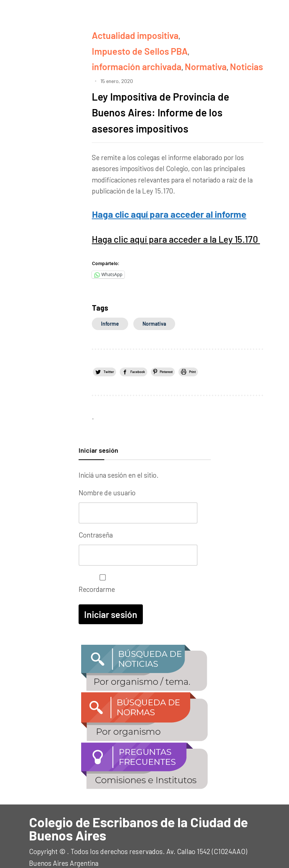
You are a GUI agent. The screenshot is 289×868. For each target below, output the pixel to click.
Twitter (118, 341)
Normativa (180, 45)
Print (115, 353)
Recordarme (101, 562)
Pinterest (221, 341)
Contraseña (96, 516)
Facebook (169, 341)
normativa (154, 294)
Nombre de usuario (107, 476)
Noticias (213, 45)
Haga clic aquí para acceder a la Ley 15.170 (155, 211)
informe (110, 294)
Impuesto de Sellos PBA (199, 33)
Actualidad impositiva (126, 33)
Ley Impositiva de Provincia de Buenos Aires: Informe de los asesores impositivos (174, 88)
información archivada (126, 45)
